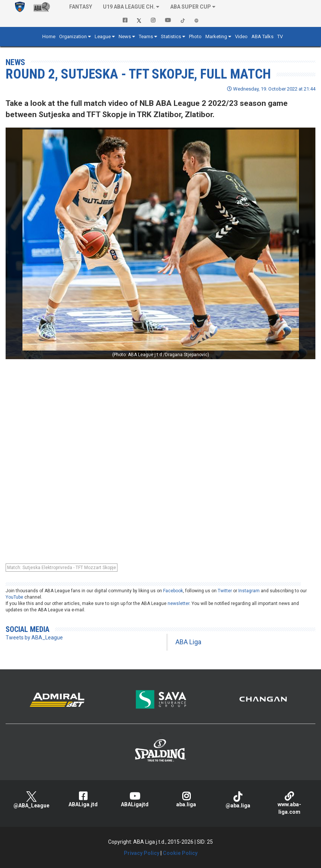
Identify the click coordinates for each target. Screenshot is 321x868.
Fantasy (81, 7)
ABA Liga (188, 642)
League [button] (103, 36)
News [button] (125, 36)
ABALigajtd (135, 799)
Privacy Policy (142, 853)
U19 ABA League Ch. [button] (129, 7)
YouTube (14, 597)
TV (280, 36)
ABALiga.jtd (83, 799)
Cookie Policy (180, 853)
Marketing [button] (216, 36)
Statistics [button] (171, 36)
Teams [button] (146, 36)
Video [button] (241, 36)
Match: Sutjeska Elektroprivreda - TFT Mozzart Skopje (62, 568)
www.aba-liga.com (290, 803)
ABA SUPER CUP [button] (191, 7)
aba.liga (186, 799)
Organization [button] (73, 36)
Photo (195, 36)
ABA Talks (262, 36)
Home (49, 36)
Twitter (225, 591)
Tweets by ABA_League (34, 638)
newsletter (178, 603)
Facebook (173, 591)
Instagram (249, 591)
